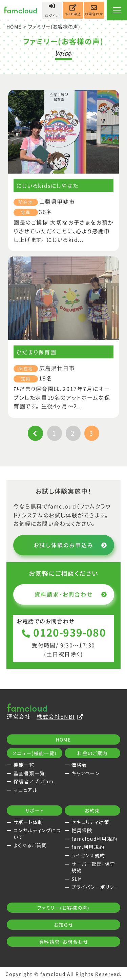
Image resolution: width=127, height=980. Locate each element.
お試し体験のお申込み (70, 545)
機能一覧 (24, 765)
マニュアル (26, 790)
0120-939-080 (63, 632)
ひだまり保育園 (36, 352)
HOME (14, 26)
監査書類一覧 (29, 773)
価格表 (79, 765)
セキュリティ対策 (90, 822)
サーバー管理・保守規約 (93, 867)
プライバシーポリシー (96, 887)
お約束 (92, 810)
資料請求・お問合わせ (71, 594)
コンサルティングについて (37, 834)
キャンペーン (86, 773)
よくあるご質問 (30, 845)
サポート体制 (28, 822)
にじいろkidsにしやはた (47, 185)
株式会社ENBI (60, 716)
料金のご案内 (92, 753)
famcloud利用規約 (94, 839)
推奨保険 (82, 830)
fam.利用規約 (88, 847)
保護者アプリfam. (34, 781)
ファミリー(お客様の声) (63, 908)
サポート (35, 810)
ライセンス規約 (88, 855)
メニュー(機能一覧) (35, 753)
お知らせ (64, 925)
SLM (77, 879)
